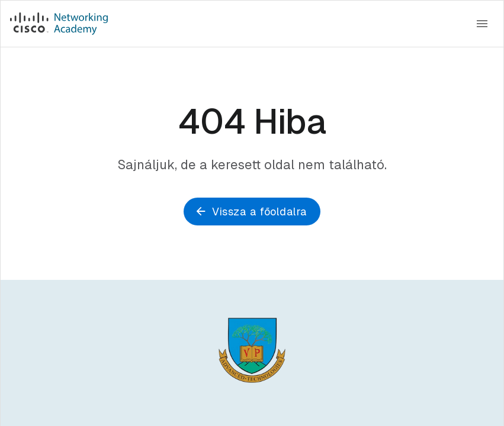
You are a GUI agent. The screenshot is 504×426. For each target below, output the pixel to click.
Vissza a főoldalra (252, 212)
